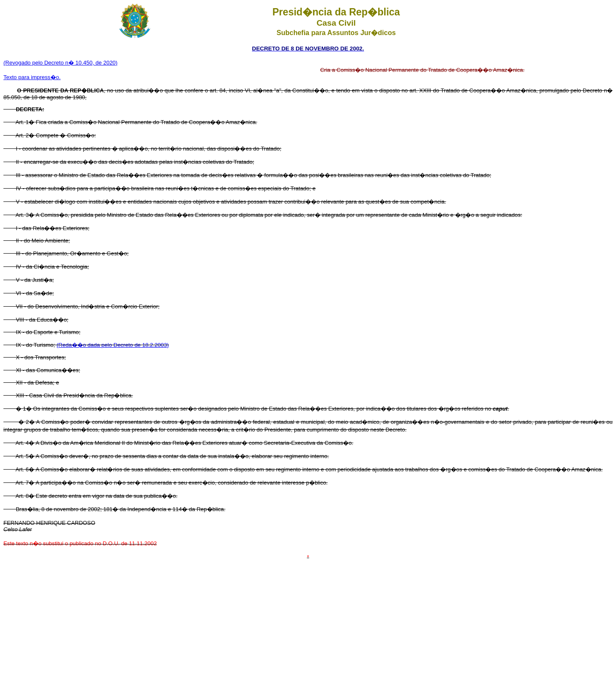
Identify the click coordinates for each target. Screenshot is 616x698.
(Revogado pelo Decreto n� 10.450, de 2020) (61, 63)
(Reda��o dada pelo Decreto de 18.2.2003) (113, 345)
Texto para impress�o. (32, 77)
